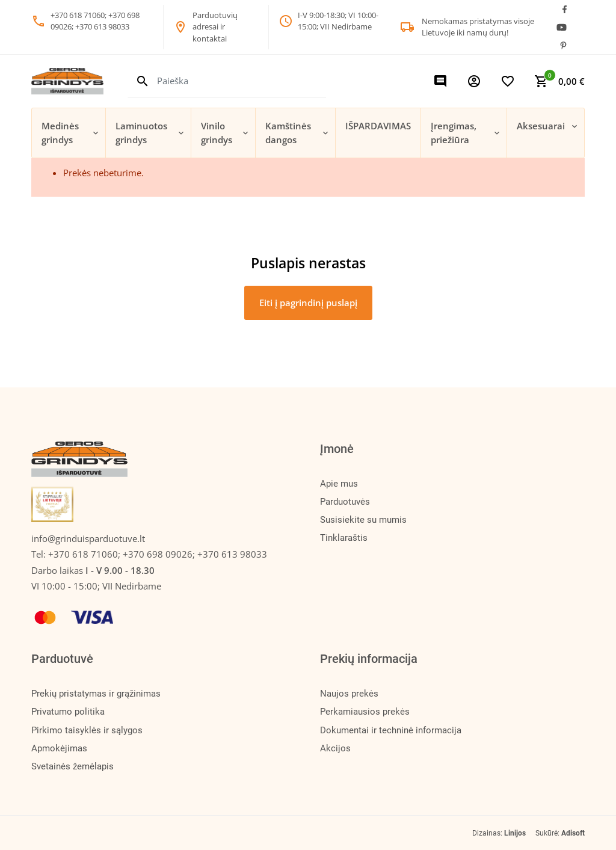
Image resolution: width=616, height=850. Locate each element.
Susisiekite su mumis (363, 520)
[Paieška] (242, 81)
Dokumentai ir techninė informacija (391, 730)
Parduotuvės (345, 502)
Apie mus (339, 484)
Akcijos (335, 748)
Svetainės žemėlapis (72, 766)
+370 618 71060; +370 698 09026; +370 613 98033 (158, 554)
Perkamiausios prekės (365, 712)
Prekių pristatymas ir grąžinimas (96, 694)
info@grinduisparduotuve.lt (88, 538)
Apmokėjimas (59, 748)
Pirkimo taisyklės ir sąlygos (87, 730)
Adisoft (573, 833)
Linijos (515, 833)
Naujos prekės (349, 694)
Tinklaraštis (344, 538)
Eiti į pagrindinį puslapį (308, 303)
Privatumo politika (68, 712)
